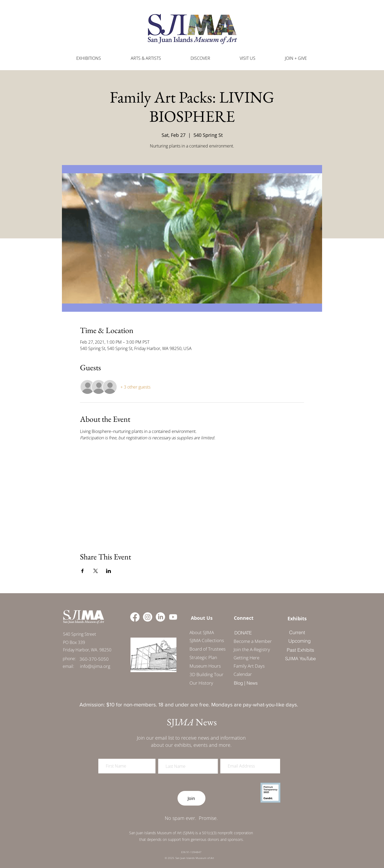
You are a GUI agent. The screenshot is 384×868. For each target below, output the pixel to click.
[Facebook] (135, 617)
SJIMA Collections (207, 640)
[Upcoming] (299, 641)
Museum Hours (205, 666)
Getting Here (246, 658)
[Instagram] (148, 617)
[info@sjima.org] (95, 666)
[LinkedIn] (160, 617)
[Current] (297, 632)
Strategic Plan (203, 657)
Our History (201, 683)
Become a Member (251, 641)
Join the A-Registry (251, 649)
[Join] (191, 798)
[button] (146, 58)
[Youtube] (173, 617)
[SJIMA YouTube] (301, 658)
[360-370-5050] (94, 659)
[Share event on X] (96, 571)
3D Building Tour (206, 674)
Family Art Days (249, 666)
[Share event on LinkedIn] (109, 571)
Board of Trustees (208, 649)
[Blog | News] (246, 683)
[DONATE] (243, 633)
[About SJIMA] (202, 632)
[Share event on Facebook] (83, 571)
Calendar (243, 674)
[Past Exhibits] (301, 650)
